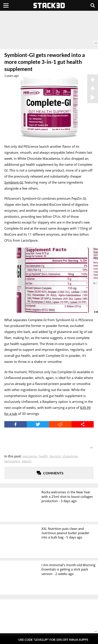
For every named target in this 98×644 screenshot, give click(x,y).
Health (43, 456)
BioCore (55, 456)
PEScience (30, 456)
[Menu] (6, 5)
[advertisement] (49, 28)
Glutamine (70, 456)
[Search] (93, 5)
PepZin (27, 461)
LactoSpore (12, 461)
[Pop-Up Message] (49, 640)
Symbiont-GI (14, 182)
